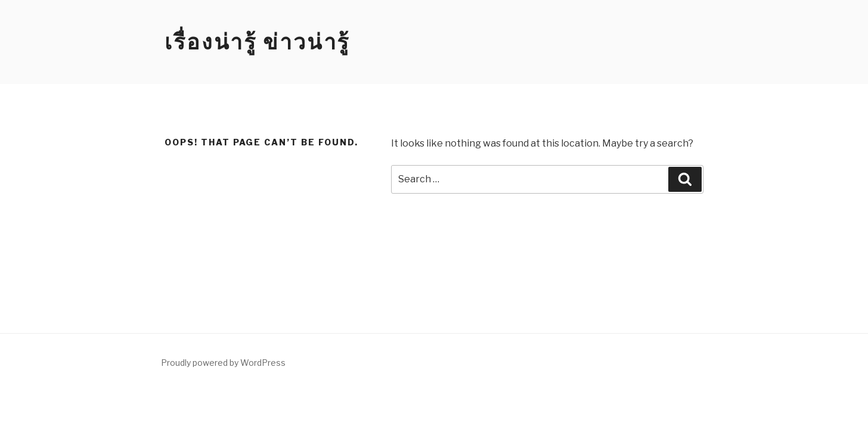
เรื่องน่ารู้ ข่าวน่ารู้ (257, 42)
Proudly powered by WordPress (223, 363)
